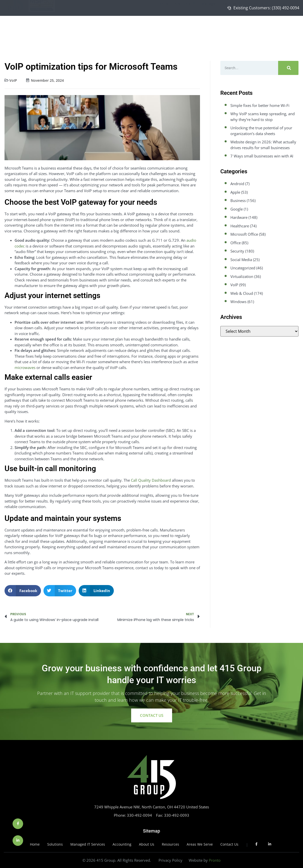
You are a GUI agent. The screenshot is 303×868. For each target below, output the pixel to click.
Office (236, 243)
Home (163, 28)
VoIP (13, 80)
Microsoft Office (244, 234)
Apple (235, 192)
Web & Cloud (242, 293)
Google (237, 209)
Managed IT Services (221, 28)
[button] (23, 591)
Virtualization (242, 276)
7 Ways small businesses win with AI (262, 156)
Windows (238, 302)
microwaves (25, 367)
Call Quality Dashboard (151, 480)
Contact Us (284, 28)
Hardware (239, 217)
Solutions (185, 28)
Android (237, 184)
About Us (258, 28)
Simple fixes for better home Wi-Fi (260, 105)
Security (237, 251)
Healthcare (240, 226)
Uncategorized (243, 268)
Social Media (241, 260)
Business (238, 200)
